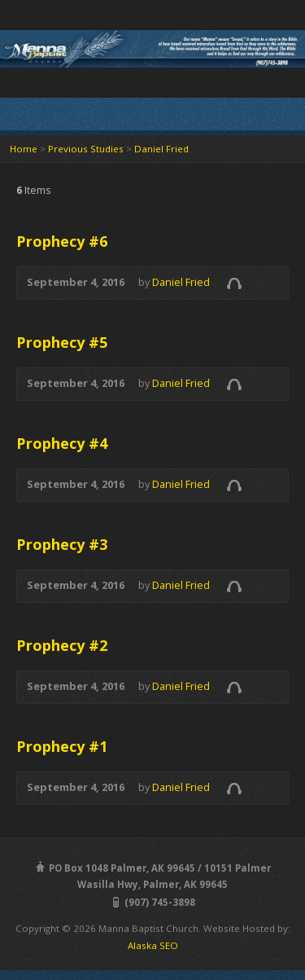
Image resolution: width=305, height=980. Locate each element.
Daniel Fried (161, 149)
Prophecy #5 (62, 342)
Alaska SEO (153, 945)
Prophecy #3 (62, 544)
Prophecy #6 (62, 241)
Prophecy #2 (62, 645)
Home (24, 149)
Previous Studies (86, 149)
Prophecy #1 (62, 746)
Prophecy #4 (62, 443)
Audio (234, 283)
